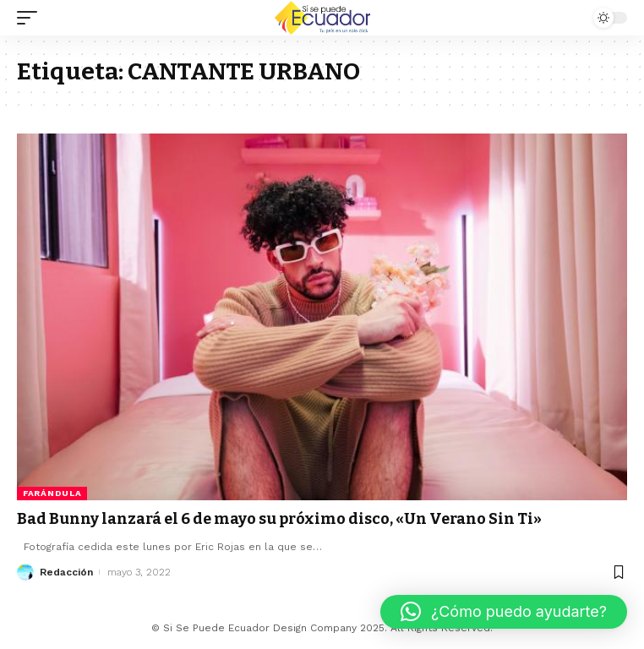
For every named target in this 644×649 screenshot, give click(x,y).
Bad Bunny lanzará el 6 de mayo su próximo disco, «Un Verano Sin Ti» (279, 519)
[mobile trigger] (31, 18)
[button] (504, 612)
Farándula (52, 493)
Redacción (66, 572)
